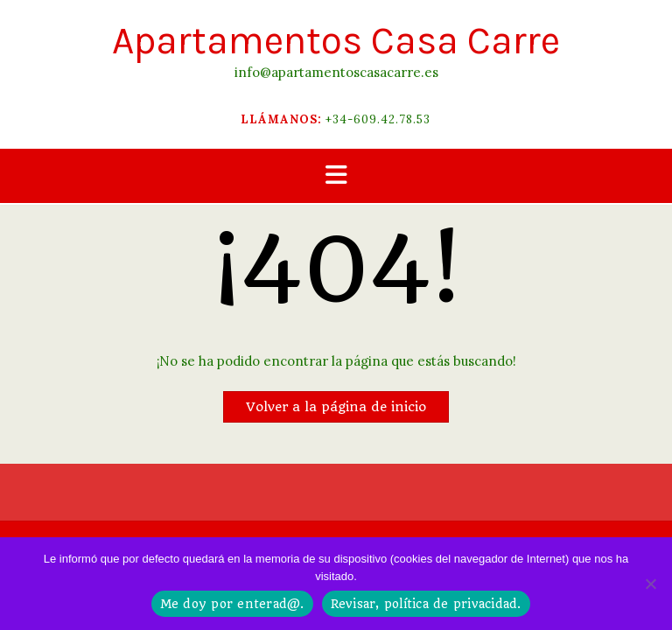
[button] (336, 176)
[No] (650, 584)
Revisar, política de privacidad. (426, 604)
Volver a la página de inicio (336, 407)
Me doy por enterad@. (232, 604)
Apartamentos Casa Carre (336, 41)
